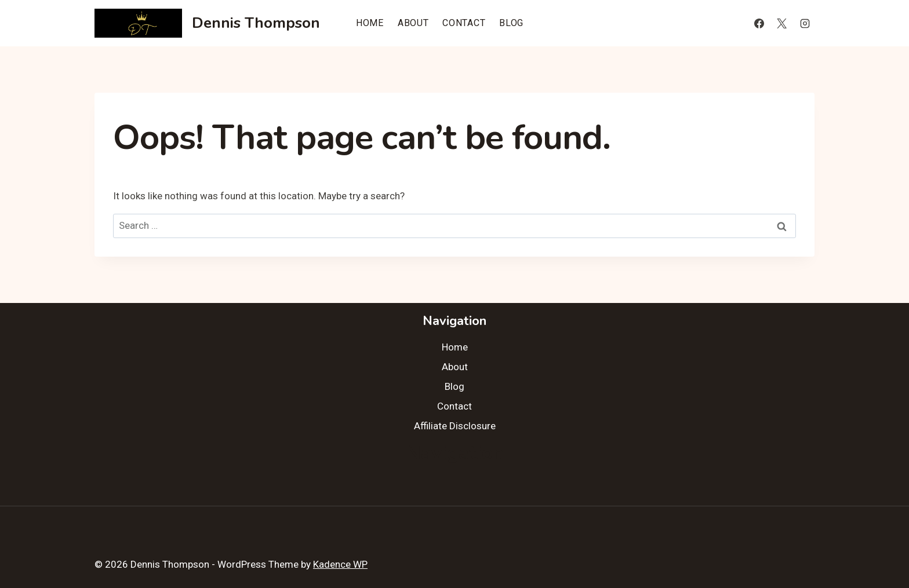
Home (370, 23)
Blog (511, 23)
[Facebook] (759, 23)
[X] (782, 23)
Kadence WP (340, 564)
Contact (464, 23)
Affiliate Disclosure (455, 426)
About (413, 23)
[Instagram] (805, 23)
